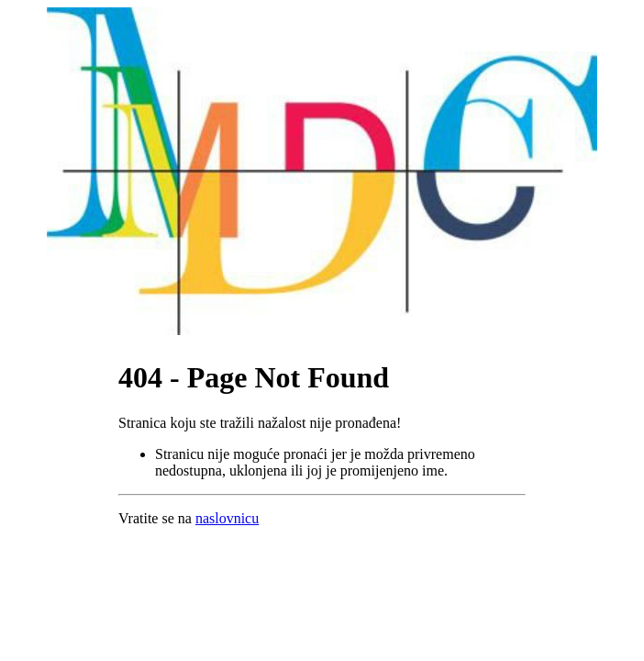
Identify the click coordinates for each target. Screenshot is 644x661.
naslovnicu (227, 518)
